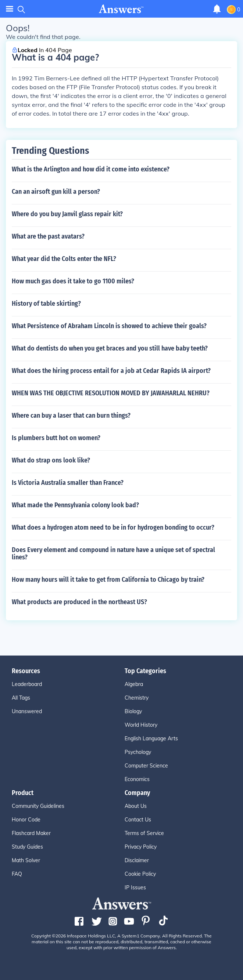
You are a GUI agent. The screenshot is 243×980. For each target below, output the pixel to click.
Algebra (134, 684)
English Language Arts (151, 738)
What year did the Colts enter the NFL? (64, 259)
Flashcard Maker (31, 833)
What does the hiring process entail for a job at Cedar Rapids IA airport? (111, 371)
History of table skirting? (46, 304)
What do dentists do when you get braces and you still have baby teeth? (110, 348)
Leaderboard (27, 684)
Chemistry (137, 698)
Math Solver (26, 860)
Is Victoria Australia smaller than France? (68, 483)
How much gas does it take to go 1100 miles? (73, 281)
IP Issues (135, 888)
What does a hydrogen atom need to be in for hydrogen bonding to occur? (113, 527)
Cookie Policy (140, 874)
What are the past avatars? (48, 236)
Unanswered (27, 711)
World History (141, 725)
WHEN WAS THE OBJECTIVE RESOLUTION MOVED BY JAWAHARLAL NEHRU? (111, 393)
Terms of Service (144, 833)
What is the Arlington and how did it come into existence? (91, 169)
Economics (137, 779)
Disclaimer (137, 860)
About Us (136, 806)
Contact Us (138, 820)
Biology (133, 711)
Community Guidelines (38, 806)
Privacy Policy (141, 847)
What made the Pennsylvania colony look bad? (75, 505)
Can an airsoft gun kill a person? (56, 192)
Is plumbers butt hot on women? (56, 438)
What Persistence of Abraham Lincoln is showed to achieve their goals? (109, 326)
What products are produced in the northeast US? (79, 602)
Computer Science (146, 766)
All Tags (21, 698)
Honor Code (26, 820)
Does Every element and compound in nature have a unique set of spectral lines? (113, 553)
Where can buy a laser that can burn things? (71, 415)
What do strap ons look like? (51, 460)
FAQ (17, 874)
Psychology (138, 752)
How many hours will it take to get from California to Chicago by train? (108, 580)
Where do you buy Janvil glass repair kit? (67, 214)
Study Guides (27, 847)
